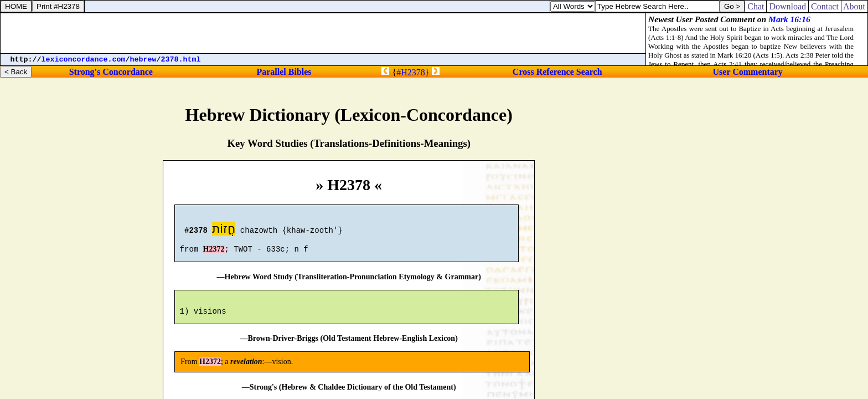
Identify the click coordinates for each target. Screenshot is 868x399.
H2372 (214, 254)
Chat (756, 6)
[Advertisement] (323, 33)
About (854, 6)
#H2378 (411, 72)
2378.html (181, 60)
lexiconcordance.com (84, 60)
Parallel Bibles (284, 72)
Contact (825, 6)
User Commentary (748, 72)
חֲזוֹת (224, 230)
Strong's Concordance (111, 72)
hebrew (143, 60)
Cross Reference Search (557, 72)
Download (787, 6)
